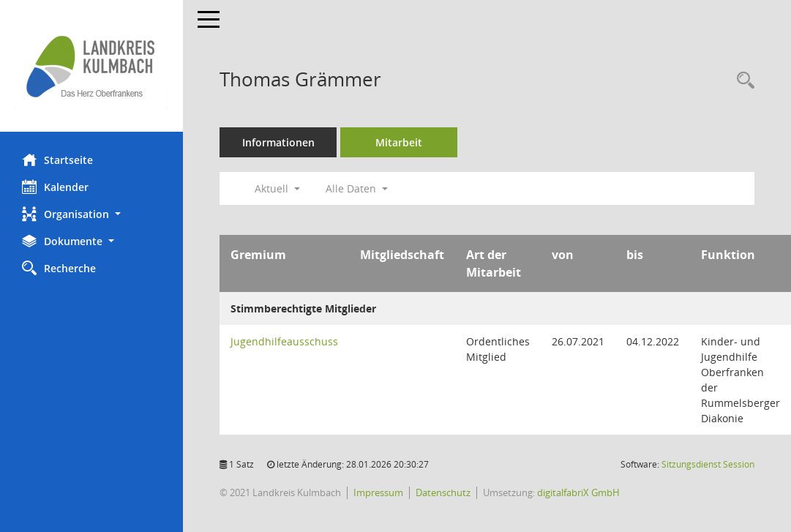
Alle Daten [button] (357, 188)
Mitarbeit (399, 142)
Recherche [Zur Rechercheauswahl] (59, 268)
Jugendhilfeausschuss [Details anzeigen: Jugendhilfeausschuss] (284, 341)
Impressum (378, 492)
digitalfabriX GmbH (578, 492)
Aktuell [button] (277, 188)
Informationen (278, 142)
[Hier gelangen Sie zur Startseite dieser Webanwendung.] (91, 66)
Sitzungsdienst (708, 464)
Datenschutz (443, 492)
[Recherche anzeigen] (742, 81)
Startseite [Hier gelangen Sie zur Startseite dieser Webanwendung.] (57, 160)
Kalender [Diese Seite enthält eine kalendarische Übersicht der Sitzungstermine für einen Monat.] (55, 187)
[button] (91, 214)
